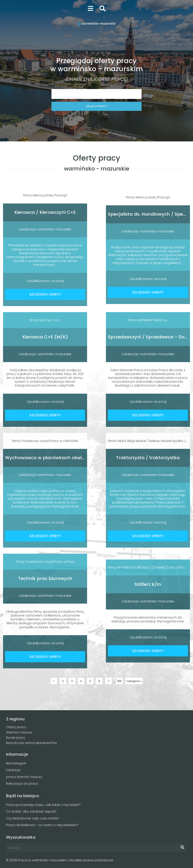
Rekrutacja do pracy (22, 784)
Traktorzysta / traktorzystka (148, 458)
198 (119, 681)
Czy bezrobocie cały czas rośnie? (33, 818)
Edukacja (13, 770)
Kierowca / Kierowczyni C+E (45, 212)
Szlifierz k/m (148, 584)
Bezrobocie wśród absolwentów (31, 743)
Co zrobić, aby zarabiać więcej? (31, 811)
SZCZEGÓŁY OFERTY (45, 294)
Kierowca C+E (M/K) (45, 337)
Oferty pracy (16, 727)
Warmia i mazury (19, 732)
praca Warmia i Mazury (24, 777)
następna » (134, 681)
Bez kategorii (16, 763)
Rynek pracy (16, 738)
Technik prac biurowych (45, 578)
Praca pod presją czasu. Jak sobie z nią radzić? (43, 805)
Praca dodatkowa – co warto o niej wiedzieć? (42, 825)
